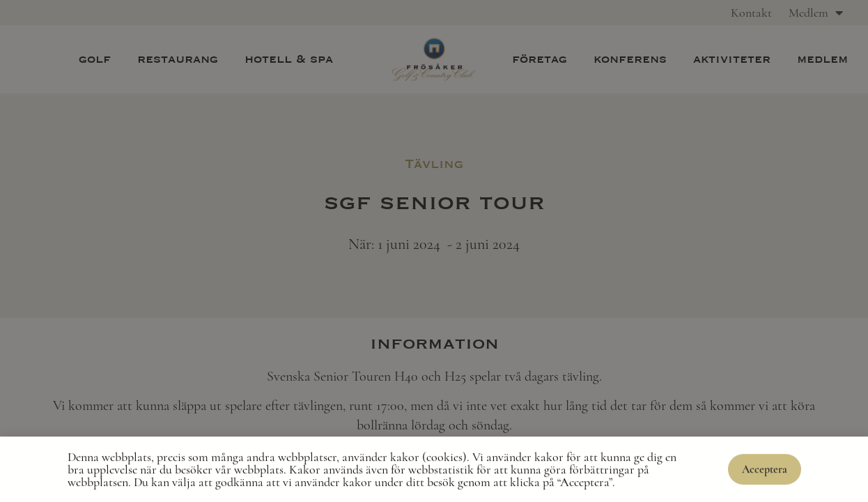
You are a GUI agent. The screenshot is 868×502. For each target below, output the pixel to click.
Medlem (816, 13)
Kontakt (751, 13)
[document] (434, 251)
